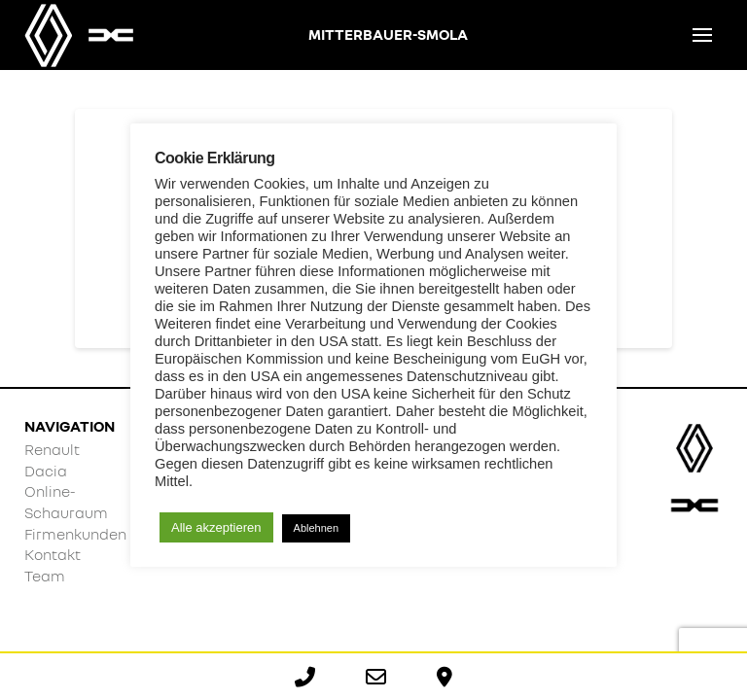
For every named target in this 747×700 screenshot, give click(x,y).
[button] (702, 35)
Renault (52, 449)
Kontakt (53, 554)
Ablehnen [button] (317, 528)
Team (45, 576)
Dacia (46, 471)
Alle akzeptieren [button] (216, 527)
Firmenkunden (75, 534)
